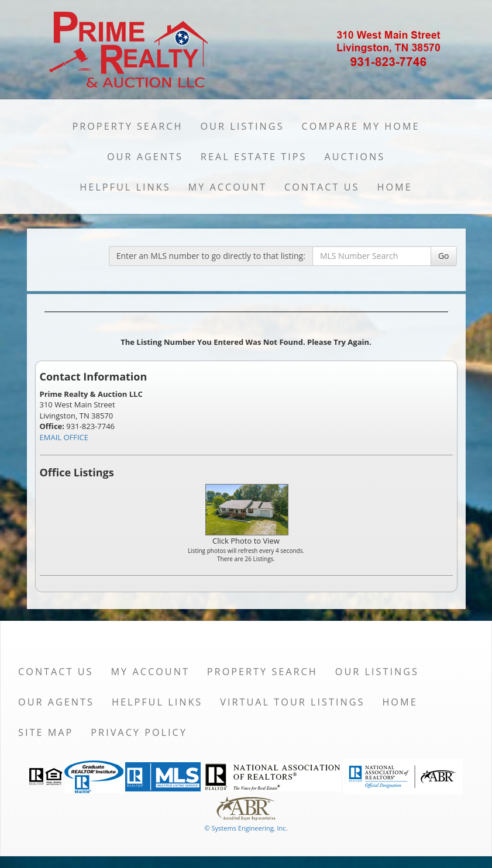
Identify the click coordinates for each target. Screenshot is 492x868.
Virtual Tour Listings (292, 702)
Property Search (127, 126)
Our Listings (242, 126)
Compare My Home (361, 126)
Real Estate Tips (254, 157)
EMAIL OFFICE (64, 437)
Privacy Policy (139, 732)
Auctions (355, 157)
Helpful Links (125, 187)
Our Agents (145, 157)
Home (394, 187)
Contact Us (322, 187)
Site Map (46, 732)
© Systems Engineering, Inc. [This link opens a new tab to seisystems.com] (246, 828)
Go (444, 256)
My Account (228, 187)
